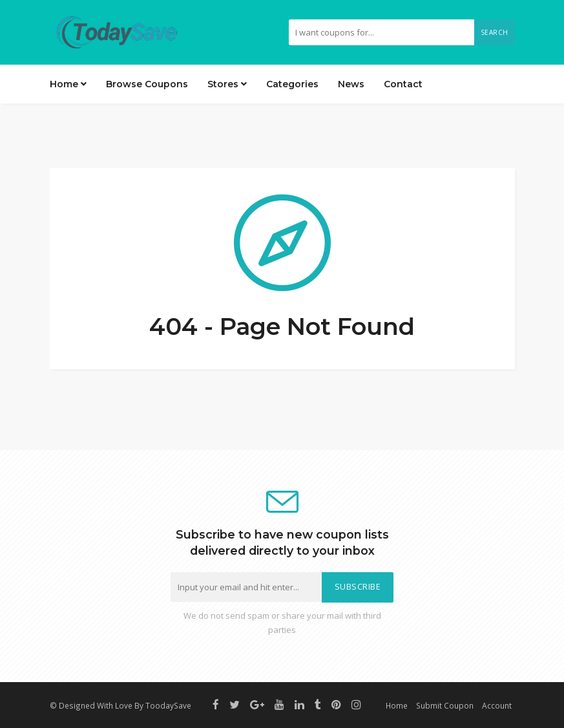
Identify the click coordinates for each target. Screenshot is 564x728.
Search (495, 32)
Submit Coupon (445, 705)
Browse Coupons (147, 84)
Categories (292, 84)
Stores (227, 84)
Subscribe (358, 587)
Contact (403, 84)
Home (68, 84)
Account (497, 705)
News (351, 84)
